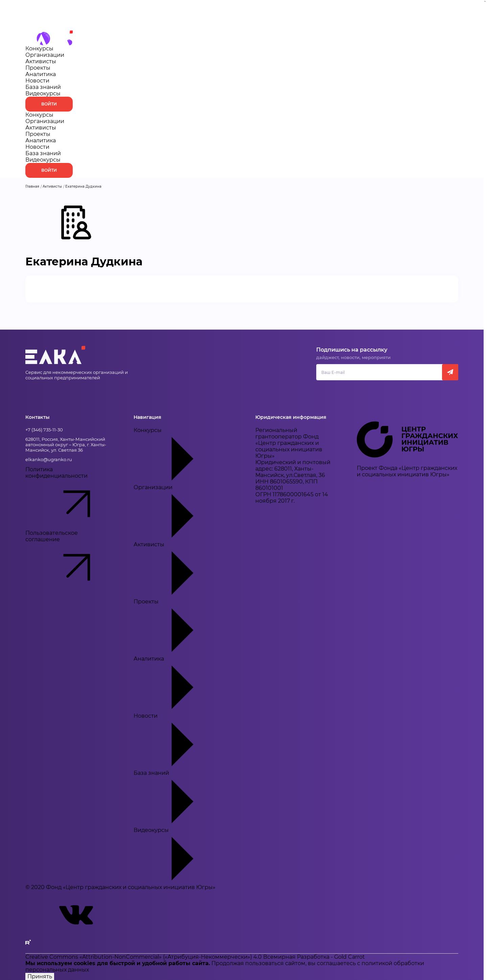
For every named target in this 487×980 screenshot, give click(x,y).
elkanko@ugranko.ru (49, 459)
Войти (49, 104)
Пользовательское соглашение (69, 561)
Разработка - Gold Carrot (331, 957)
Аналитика (41, 74)
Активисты (41, 61)
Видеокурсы (43, 93)
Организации (45, 55)
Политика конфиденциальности (69, 498)
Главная (32, 186)
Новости (37, 81)
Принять (40, 976)
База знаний (43, 87)
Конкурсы (39, 49)
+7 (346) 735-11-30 (44, 430)
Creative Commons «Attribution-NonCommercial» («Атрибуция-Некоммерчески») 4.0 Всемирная (161, 957)
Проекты (38, 68)
